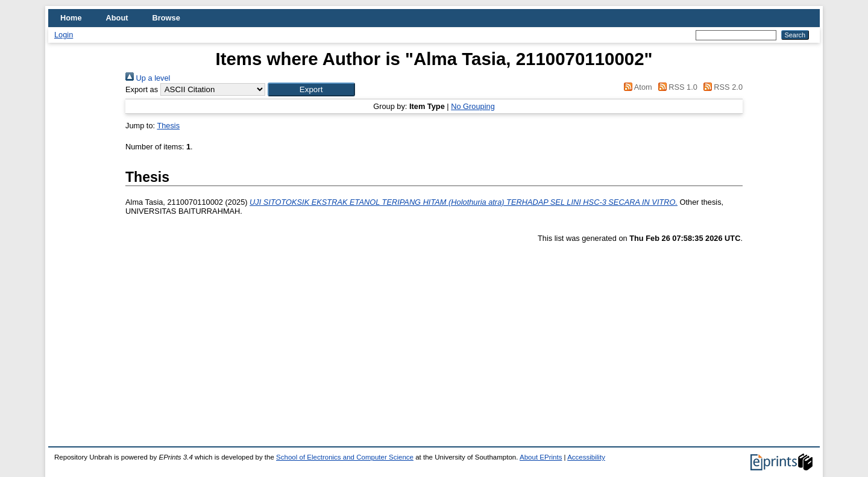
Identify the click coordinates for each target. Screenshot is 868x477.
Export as (142, 89)
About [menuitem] (117, 18)
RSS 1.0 (676, 87)
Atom (636, 87)
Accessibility (586, 457)
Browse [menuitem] (166, 18)
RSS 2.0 (721, 87)
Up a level (148, 78)
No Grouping (473, 106)
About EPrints (541, 457)
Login (64, 35)
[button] (311, 89)
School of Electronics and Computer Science (345, 457)
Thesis (168, 126)
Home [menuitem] (71, 18)
